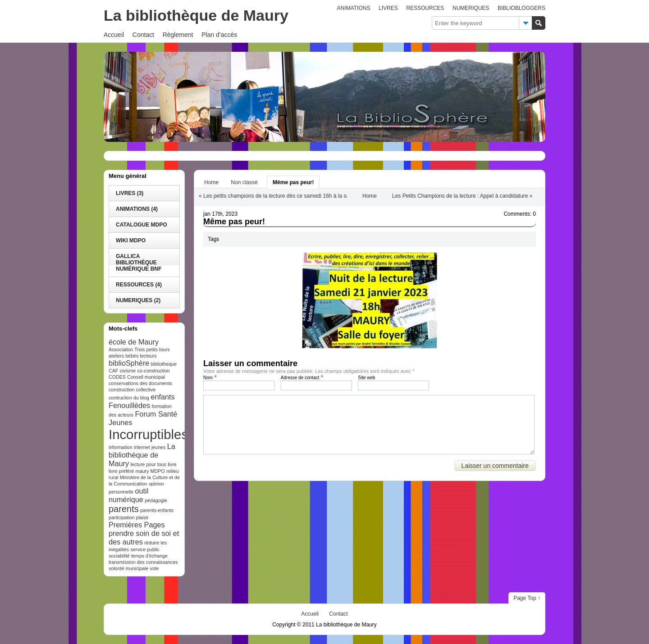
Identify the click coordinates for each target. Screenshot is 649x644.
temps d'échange (149, 556)
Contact (143, 35)
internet (142, 447)
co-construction (154, 371)
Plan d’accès (219, 35)
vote (155, 568)
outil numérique (128, 495)
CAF (113, 371)
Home (211, 182)
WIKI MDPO (131, 240)
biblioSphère (129, 363)
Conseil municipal (146, 377)
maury (142, 471)
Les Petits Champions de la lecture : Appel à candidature (460, 196)
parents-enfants (157, 510)
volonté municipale (128, 568)
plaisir (142, 517)
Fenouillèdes (129, 405)
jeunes (158, 447)
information (121, 447)
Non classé (244, 182)
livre (172, 464)
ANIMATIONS (354, 8)
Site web (366, 378)
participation (121, 517)
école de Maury (134, 342)
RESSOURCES (425, 8)
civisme (128, 371)
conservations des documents (140, 383)
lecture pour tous (149, 464)
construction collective (132, 390)
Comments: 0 (520, 214)
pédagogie (156, 500)
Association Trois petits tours (139, 349)
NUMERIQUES (471, 8)
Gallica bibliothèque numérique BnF (139, 263)
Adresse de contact (300, 378)
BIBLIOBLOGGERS (521, 8)
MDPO (158, 471)
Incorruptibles (148, 434)
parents (124, 509)
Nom (208, 378)
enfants (162, 397)
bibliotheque (164, 364)
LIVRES (388, 8)
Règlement (178, 35)
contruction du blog (129, 398)
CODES (117, 377)
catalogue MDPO (142, 225)
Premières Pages (137, 525)
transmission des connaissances (143, 562)
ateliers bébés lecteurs (133, 356)
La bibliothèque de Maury (196, 15)
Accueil (114, 35)
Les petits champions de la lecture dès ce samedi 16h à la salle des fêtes (291, 196)
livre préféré (121, 471)
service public (145, 549)
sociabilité (119, 556)
